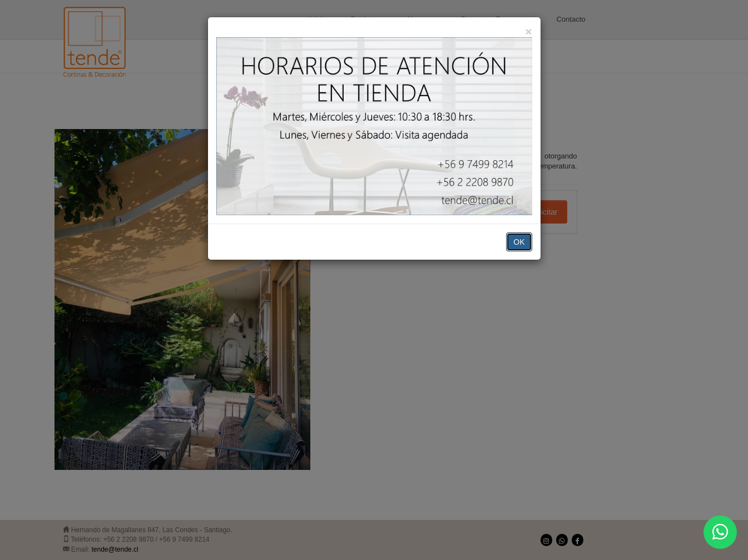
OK (519, 242)
